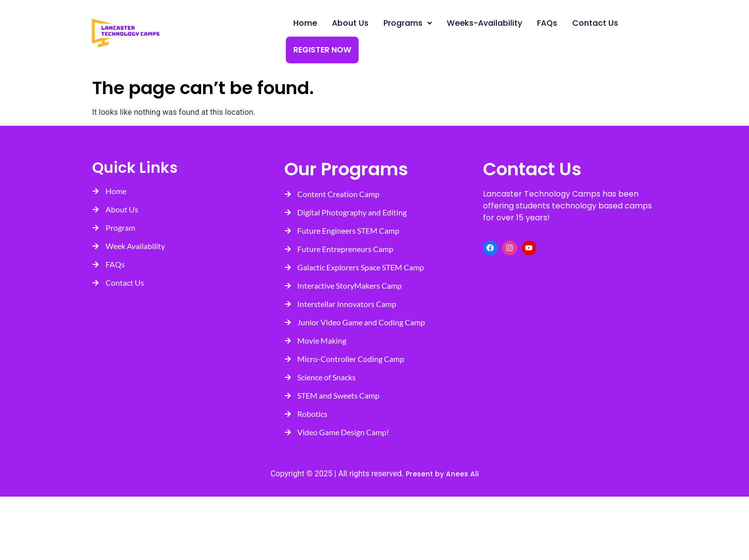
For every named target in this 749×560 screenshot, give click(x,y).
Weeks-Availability (484, 23)
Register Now (322, 50)
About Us (350, 23)
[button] (408, 23)
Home (305, 23)
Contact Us (595, 23)
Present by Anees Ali (441, 474)
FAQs (547, 23)
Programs (408, 23)
